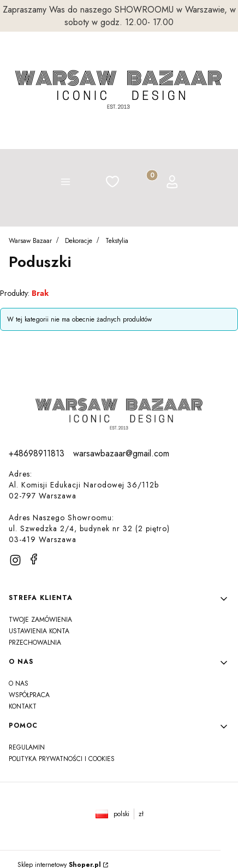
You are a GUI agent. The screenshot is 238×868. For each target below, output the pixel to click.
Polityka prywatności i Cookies (62, 759)
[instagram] (15, 560)
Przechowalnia (35, 643)
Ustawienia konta (39, 631)
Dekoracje (79, 241)
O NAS (19, 683)
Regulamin (27, 747)
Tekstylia (117, 241)
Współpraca (29, 695)
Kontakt (23, 706)
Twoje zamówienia (40, 620)
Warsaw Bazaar (30, 241)
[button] (66, 183)
